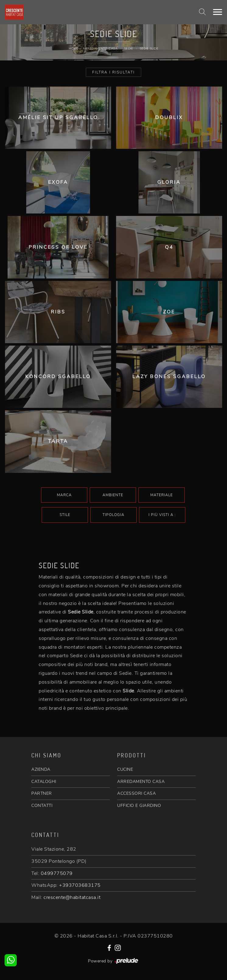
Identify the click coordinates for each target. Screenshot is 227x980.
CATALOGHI (44, 782)
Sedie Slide (149, 49)
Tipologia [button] (113, 515)
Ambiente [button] (113, 495)
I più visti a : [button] (162, 515)
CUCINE (125, 769)
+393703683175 (80, 885)
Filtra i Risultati (113, 72)
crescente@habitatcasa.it (72, 897)
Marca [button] (64, 495)
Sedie (129, 49)
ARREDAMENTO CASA (141, 782)
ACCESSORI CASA (136, 793)
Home (74, 49)
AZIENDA (41, 769)
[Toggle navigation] (218, 12)
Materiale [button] (162, 495)
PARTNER (42, 793)
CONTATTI (42, 806)
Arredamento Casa (100, 49)
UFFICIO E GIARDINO (139, 806)
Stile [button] (65, 515)
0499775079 (57, 873)
